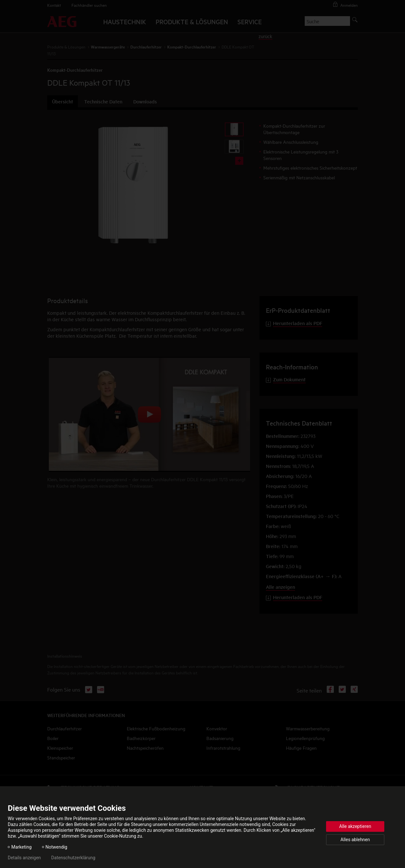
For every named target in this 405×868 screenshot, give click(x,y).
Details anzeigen (24, 858)
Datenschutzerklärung (73, 858)
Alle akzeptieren (355, 826)
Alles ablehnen (355, 840)
